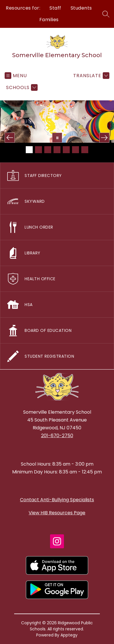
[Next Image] (104, 138)
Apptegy (69, 635)
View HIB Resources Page (57, 513)
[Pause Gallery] (57, 138)
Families (49, 20)
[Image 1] (29, 150)
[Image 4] (57, 150)
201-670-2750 (57, 436)
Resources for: (23, 8)
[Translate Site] (91, 76)
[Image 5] (66, 150)
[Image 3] (48, 150)
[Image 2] (38, 150)
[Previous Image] (10, 138)
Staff (55, 8)
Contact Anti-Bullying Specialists (57, 500)
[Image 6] (76, 150)
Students (81, 8)
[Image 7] (85, 150)
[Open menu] (16, 76)
